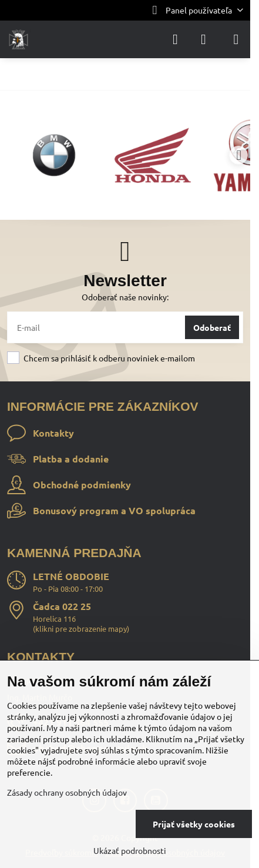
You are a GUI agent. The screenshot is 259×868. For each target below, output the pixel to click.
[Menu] (236, 39)
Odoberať (212, 327)
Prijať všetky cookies (194, 824)
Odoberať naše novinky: (125, 297)
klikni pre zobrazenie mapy (81, 629)
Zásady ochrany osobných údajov (67, 792)
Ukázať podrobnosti (130, 850)
